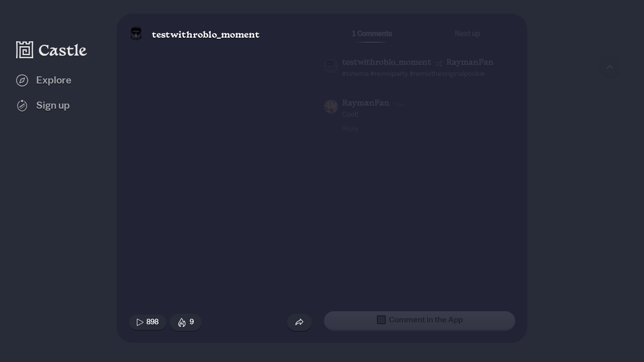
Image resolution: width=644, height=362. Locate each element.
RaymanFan (470, 63)
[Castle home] (52, 50)
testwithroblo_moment (206, 35)
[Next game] (610, 299)
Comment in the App (420, 320)
